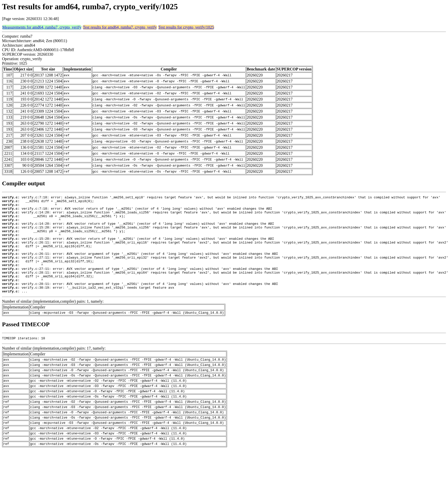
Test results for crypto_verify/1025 (186, 27)
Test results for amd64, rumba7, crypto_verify (120, 27)
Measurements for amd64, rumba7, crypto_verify (42, 27)
